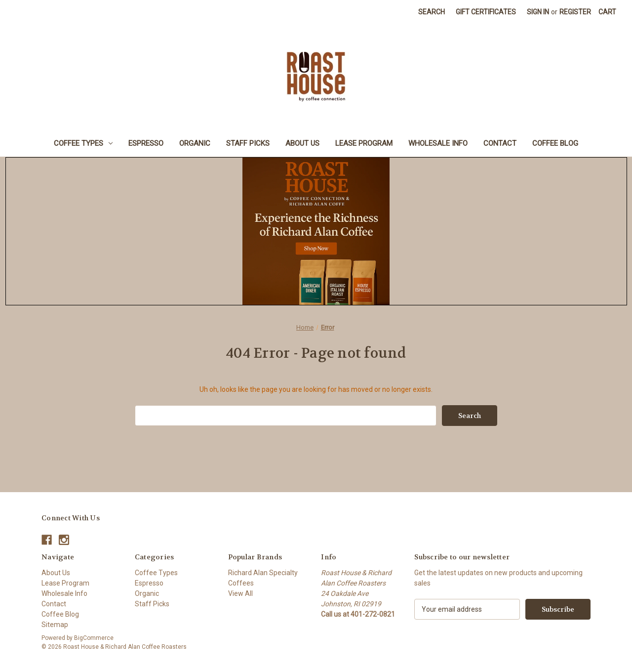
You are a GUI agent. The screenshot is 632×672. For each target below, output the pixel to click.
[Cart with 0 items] (607, 12)
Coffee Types (83, 143)
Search (432, 12)
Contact (500, 143)
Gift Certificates (486, 12)
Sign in (538, 12)
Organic (195, 143)
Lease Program (364, 143)
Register (575, 12)
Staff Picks (248, 143)
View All (240, 593)
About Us (302, 143)
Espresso (146, 143)
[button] (316, 231)
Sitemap (55, 625)
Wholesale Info (438, 143)
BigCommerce (94, 638)
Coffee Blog (555, 143)
